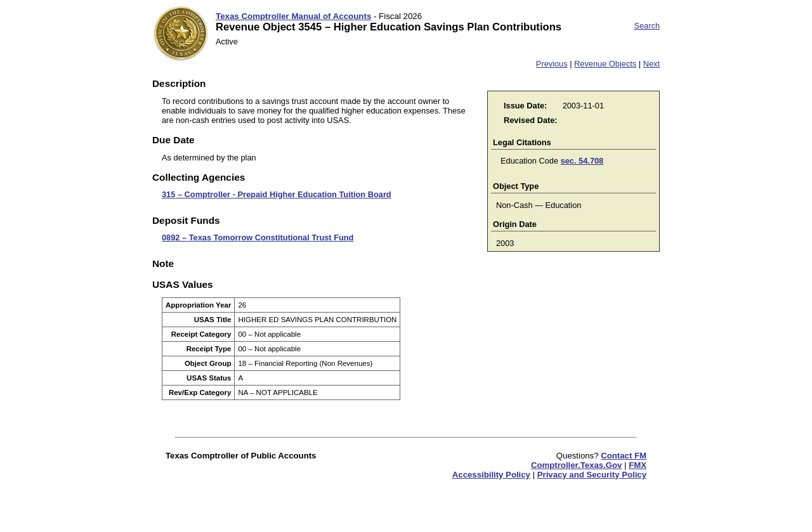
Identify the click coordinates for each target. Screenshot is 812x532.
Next (652, 64)
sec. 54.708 (582, 161)
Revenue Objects (605, 64)
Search (647, 26)
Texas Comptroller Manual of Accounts (293, 16)
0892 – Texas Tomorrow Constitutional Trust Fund (258, 237)
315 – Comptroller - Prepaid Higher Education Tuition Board (277, 194)
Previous (552, 64)
